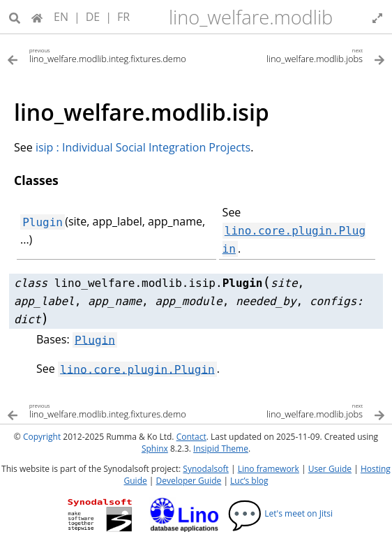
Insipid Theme (221, 449)
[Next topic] (291, 55)
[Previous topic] (101, 55)
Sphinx (155, 449)
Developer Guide (189, 481)
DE (93, 17)
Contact (191, 437)
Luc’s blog (249, 481)
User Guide (330, 469)
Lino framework (269, 469)
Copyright (42, 437)
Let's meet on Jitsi (280, 513)
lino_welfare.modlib (251, 17)
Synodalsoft (205, 469)
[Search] (15, 17)
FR (123, 17)
